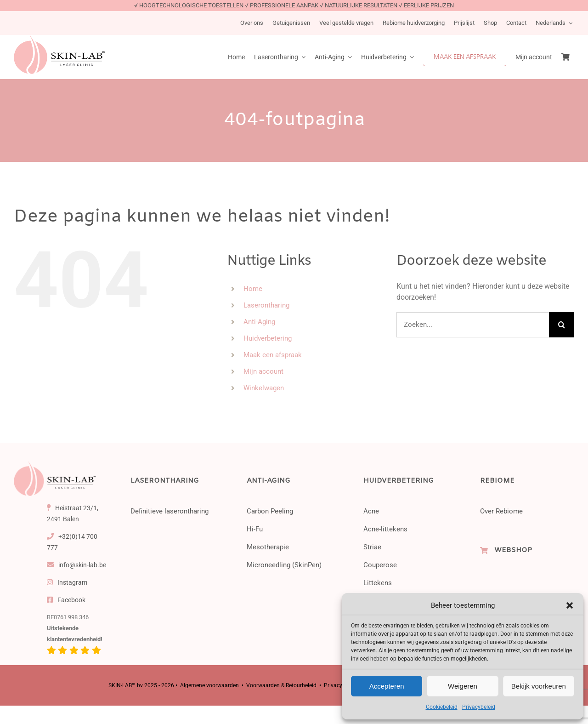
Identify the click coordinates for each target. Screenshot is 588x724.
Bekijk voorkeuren (539, 686)
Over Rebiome (501, 511)
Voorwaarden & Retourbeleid (281, 685)
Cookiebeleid (442, 707)
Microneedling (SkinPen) (284, 565)
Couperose (380, 565)
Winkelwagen (264, 388)
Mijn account (263, 371)
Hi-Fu (255, 529)
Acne (371, 511)
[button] (570, 605)
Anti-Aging (259, 322)
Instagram (67, 582)
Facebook (66, 600)
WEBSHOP (513, 550)
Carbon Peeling (270, 511)
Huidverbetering (268, 338)
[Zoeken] (562, 325)
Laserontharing (266, 305)
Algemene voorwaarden (209, 685)
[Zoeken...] (473, 325)
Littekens (378, 583)
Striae (372, 547)
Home (253, 289)
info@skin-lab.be (77, 565)
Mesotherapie (268, 547)
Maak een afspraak (273, 355)
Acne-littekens (385, 529)
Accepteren (387, 686)
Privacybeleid (479, 707)
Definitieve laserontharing (170, 511)
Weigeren (463, 686)
